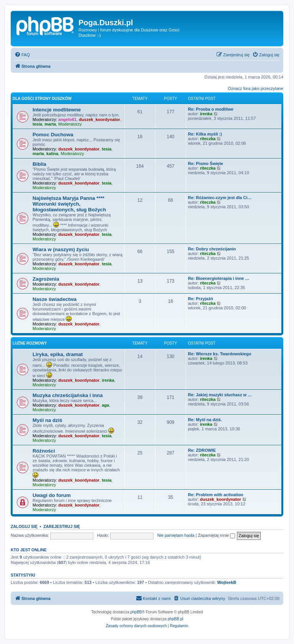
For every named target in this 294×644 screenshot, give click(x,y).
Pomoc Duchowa (53, 135)
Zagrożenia (46, 279)
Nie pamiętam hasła (176, 535)
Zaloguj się (24, 526)
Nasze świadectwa (55, 299)
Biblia (39, 164)
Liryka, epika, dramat (58, 354)
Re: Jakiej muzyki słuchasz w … (220, 395)
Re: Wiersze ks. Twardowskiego (220, 354)
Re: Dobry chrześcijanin (212, 249)
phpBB (136, 612)
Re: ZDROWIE (202, 450)
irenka (206, 114)
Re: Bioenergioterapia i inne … (219, 278)
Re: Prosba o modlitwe (211, 109)
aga (105, 405)
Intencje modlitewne (57, 110)
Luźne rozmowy (30, 343)
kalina (52, 154)
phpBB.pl (176, 619)
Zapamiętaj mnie (216, 535)
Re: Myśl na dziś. (205, 420)
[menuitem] (22, 55)
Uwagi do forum (52, 495)
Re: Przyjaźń (200, 299)
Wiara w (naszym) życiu (61, 249)
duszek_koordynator (100, 119)
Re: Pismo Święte (206, 163)
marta (50, 124)
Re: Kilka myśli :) (205, 134)
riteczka (208, 139)
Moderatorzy (70, 124)
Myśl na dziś (47, 420)
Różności (44, 451)
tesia (37, 124)
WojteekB (227, 582)
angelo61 (67, 119)
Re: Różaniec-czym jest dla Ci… (220, 198)
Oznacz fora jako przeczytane (256, 88)
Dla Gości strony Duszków (42, 99)
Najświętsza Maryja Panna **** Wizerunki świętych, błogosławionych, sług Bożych (69, 204)
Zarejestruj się (62, 526)
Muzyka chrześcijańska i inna (68, 395)
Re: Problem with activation (216, 495)
